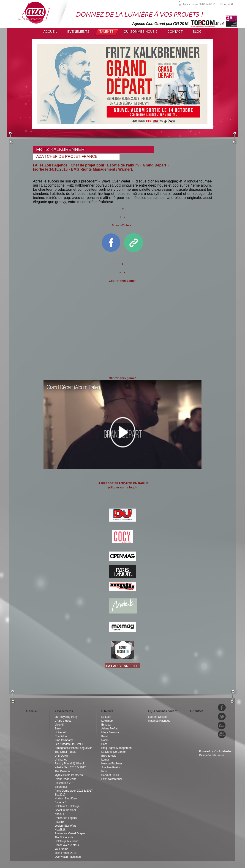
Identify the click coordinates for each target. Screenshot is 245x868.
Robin (105, 740)
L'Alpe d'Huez (63, 721)
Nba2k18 (60, 830)
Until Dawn (61, 756)
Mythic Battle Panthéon (69, 775)
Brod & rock (109, 756)
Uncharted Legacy (66, 818)
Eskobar (106, 725)
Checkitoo (61, 736)
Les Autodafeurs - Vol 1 (69, 744)
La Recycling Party (66, 717)
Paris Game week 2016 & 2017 (74, 791)
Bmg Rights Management (117, 748)
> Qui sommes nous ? (162, 711)
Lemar (105, 760)
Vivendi (59, 725)
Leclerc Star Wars (66, 826)
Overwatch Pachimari (68, 857)
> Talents (107, 711)
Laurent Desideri (158, 717)
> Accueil (32, 711)
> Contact (197, 711)
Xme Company (64, 740)
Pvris (105, 771)
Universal (60, 732)
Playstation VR (64, 783)
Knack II (60, 814)
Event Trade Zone (66, 779)
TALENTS (106, 32)
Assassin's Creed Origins (70, 833)
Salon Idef (61, 787)
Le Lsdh (106, 717)
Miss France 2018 (66, 853)
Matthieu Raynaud (159, 721)
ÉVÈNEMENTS (78, 32)
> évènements (64, 711)
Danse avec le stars (67, 845)
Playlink (59, 822)
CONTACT (175, 32)
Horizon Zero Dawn (67, 798)
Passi (105, 744)
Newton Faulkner (112, 764)
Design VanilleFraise (211, 755)
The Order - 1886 (65, 752)
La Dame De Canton (114, 752)
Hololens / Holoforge (67, 806)
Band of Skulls (110, 775)
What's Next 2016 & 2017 (70, 767)
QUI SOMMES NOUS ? (140, 32)
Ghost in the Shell (66, 810)
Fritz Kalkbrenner (112, 779)
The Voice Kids (64, 837)
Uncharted (61, 760)
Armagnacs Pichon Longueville (74, 748)
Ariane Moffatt (110, 729)
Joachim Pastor (111, 767)
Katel (105, 736)
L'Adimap (107, 721)
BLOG (197, 32)
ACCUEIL (50, 32)
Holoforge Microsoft (67, 841)
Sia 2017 (60, 795)
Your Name (62, 849)
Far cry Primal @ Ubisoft (70, 764)
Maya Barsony (110, 732)
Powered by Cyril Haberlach (216, 751)
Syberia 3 (61, 802)
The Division (62, 771)
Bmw (58, 729)
